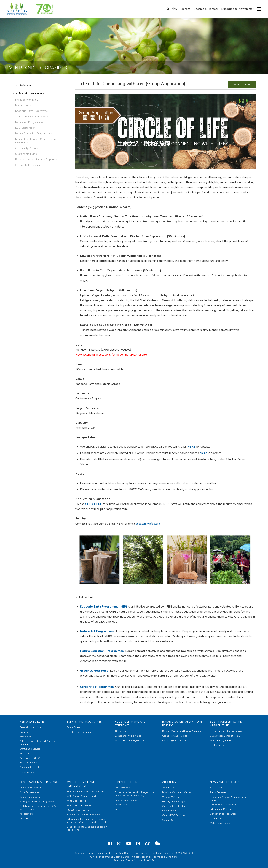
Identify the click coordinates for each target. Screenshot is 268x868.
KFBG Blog (216, 788)
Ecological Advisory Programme (37, 802)
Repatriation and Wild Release (84, 815)
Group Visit (25, 732)
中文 (175, 9)
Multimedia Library (220, 823)
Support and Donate (126, 800)
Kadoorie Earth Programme (31, 111)
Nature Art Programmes (29, 122)
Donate (186, 9)
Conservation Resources (223, 814)
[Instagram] (119, 844)
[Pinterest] (138, 844)
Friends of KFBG (123, 805)
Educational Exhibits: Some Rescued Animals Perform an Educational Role (87, 821)
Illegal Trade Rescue (78, 810)
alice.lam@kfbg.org (148, 524)
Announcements (28, 763)
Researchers (26, 814)
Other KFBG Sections (174, 815)
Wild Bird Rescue (76, 801)
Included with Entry (27, 100)
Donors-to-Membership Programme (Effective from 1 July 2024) (134, 794)
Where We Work (171, 797)
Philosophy (121, 731)
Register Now (242, 85)
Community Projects (27, 148)
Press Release (218, 792)
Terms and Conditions (166, 857)
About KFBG (169, 788)
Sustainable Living (26, 154)
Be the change (218, 745)
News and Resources (225, 782)
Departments (169, 811)
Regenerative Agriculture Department (38, 159)
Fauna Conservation (30, 788)
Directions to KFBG (30, 758)
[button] (259, 9)
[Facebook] (110, 844)
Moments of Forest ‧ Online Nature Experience (36, 141)
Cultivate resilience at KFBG (225, 736)
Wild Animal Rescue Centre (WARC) (87, 792)
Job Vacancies (122, 788)
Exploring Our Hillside (174, 740)
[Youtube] (129, 844)
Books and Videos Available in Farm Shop (230, 799)
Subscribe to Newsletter (237, 9)
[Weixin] (157, 844)
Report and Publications (223, 805)
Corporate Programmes (29, 165)
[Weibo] (147, 844)
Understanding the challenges (226, 731)
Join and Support (127, 782)
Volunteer (120, 809)
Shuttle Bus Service (30, 749)
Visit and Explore (32, 722)
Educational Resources (222, 809)
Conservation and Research (39, 782)
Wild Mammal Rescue (79, 805)
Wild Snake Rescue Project (82, 796)
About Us (169, 782)
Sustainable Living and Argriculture (226, 724)
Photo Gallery (27, 772)
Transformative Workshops (32, 117)
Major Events (23, 105)
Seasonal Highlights (30, 767)
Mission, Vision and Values (177, 792)
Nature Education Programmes (33, 133)
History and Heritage (174, 802)
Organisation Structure (174, 806)
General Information (30, 727)
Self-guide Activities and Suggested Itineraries (39, 743)
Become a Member (206, 9)
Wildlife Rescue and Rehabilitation (81, 784)
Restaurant (25, 753)
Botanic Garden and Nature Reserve (182, 731)
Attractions (25, 737)
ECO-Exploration (25, 128)
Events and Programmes (28, 93)
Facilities (24, 818)
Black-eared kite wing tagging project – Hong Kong (88, 828)
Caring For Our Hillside (175, 736)
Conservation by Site (31, 797)
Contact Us (168, 820)
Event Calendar (22, 85)
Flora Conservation (30, 792)
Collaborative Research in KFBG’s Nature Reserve (38, 808)
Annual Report (218, 818)
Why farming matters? (222, 740)
